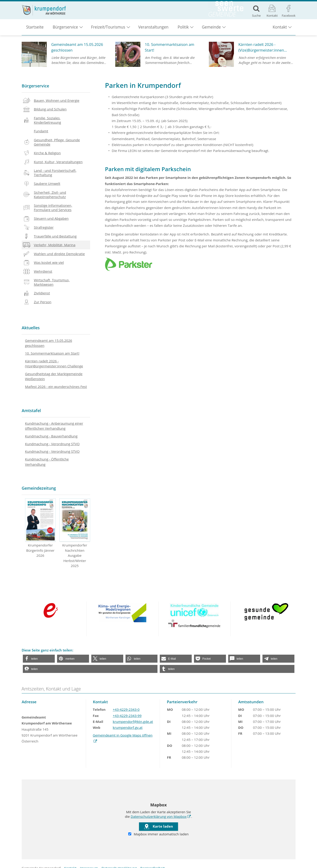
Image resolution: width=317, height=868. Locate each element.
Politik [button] (183, 30)
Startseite (35, 30)
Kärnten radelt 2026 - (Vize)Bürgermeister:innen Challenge (54, 364)
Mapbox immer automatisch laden (158, 834)
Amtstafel (31, 410)
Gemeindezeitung (39, 488)
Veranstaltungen (153, 30)
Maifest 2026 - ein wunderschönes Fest (56, 387)
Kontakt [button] (280, 30)
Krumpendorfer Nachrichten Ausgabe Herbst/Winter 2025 (75, 533)
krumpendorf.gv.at (128, 727)
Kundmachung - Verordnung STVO (52, 444)
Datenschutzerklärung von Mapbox (161, 816)
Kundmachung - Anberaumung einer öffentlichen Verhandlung (54, 426)
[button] (39, 659)
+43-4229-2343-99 (127, 716)
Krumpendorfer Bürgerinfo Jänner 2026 (41, 528)
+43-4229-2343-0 (126, 709)
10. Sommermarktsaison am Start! (52, 353)
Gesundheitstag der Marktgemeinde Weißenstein (54, 376)
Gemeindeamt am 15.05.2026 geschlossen (49, 343)
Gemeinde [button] (211, 30)
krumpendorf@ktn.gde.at (133, 722)
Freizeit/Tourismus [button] (108, 30)
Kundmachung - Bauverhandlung (51, 436)
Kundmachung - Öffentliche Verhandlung (47, 462)
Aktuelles (31, 328)
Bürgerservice (35, 86)
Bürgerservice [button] (65, 30)
